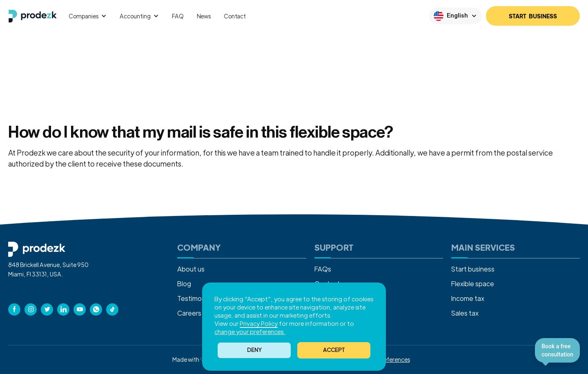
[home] (33, 16)
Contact (235, 16)
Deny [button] (254, 350)
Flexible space (473, 284)
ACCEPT (334, 350)
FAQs (323, 269)
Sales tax (465, 313)
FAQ (178, 16)
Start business (473, 269)
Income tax (468, 298)
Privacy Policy (259, 323)
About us (191, 269)
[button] (334, 350)
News (204, 16)
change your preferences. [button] (250, 331)
